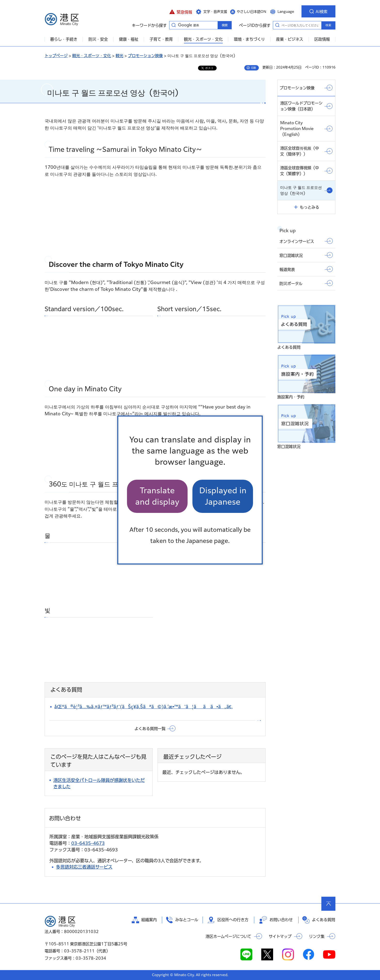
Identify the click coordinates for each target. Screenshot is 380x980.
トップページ (56, 56)
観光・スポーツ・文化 (92, 56)
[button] (181, 11)
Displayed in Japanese (223, 496)
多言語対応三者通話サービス (84, 867)
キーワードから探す (174, 25)
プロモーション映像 (145, 56)
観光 (119, 56)
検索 (328, 25)
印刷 (253, 68)
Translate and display (157, 496)
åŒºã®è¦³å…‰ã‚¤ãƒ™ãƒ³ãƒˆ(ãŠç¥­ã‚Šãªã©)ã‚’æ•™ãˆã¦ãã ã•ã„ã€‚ (143, 707)
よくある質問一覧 (150, 729)
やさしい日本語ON (252, 12)
